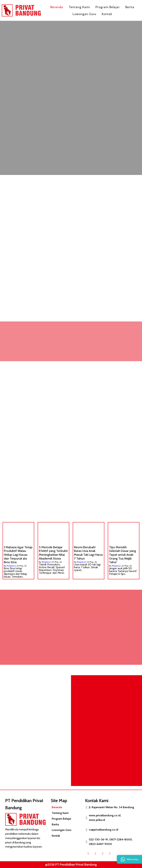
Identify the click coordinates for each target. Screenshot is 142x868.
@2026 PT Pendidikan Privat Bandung (70, 865)
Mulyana (11, 566)
